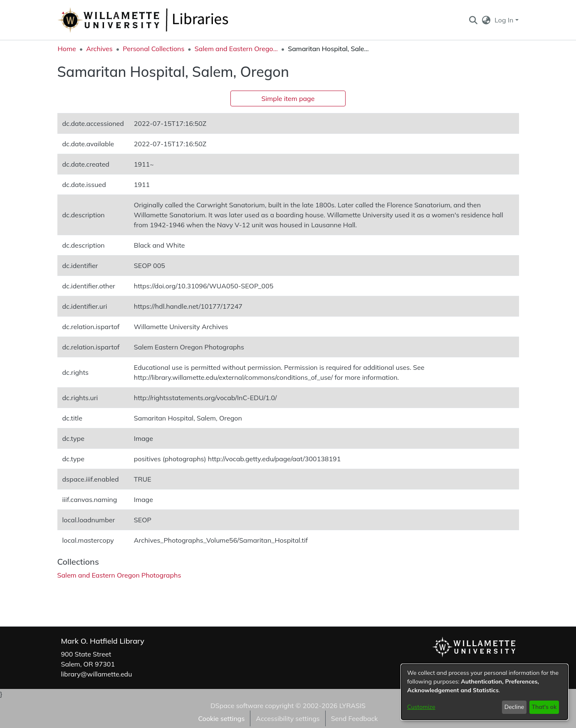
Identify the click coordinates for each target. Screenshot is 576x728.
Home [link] (67, 49)
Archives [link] (99, 49)
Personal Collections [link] (153, 49)
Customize (421, 707)
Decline (514, 707)
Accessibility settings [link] (288, 718)
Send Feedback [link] (355, 718)
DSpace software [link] (237, 706)
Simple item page (288, 98)
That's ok (544, 707)
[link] (119, 575)
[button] (473, 20)
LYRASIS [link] (352, 706)
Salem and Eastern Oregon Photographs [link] (236, 49)
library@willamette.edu (97, 674)
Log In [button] (505, 20)
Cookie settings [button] (221, 718)
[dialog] (485, 692)
